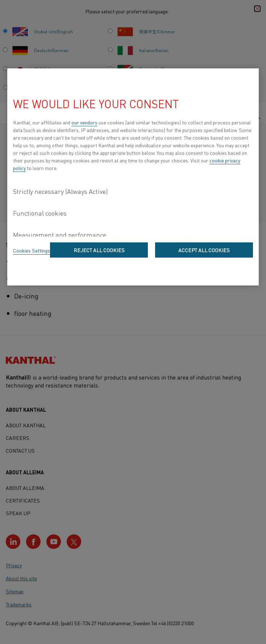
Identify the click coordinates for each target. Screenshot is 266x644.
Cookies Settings (32, 250)
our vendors (84, 122)
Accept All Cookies (204, 250)
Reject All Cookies (99, 250)
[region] (133, 177)
